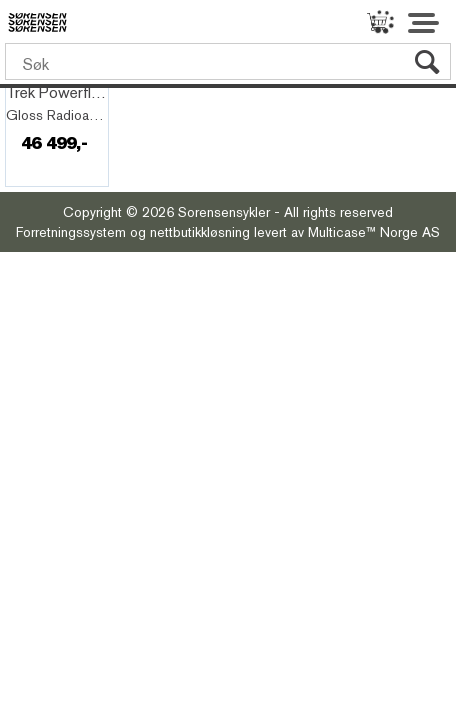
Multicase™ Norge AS (374, 232)
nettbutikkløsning (200, 232)
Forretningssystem (71, 232)
